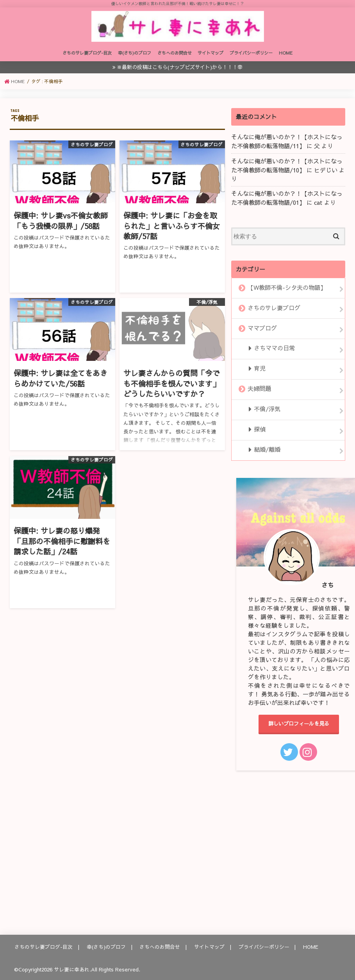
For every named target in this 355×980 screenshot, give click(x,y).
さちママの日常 (274, 349)
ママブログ (262, 329)
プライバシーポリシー (251, 57)
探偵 (259, 428)
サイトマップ (211, 57)
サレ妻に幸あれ (72, 968)
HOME (286, 57)
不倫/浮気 (267, 408)
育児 (259, 369)
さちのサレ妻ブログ (274, 310)
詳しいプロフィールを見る (299, 722)
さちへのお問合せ (175, 57)
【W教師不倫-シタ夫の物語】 (287, 290)
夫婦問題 (259, 389)
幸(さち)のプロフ (135, 57)
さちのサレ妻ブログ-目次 (87, 57)
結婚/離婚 (267, 448)
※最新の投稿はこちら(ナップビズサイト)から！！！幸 (180, 71)
